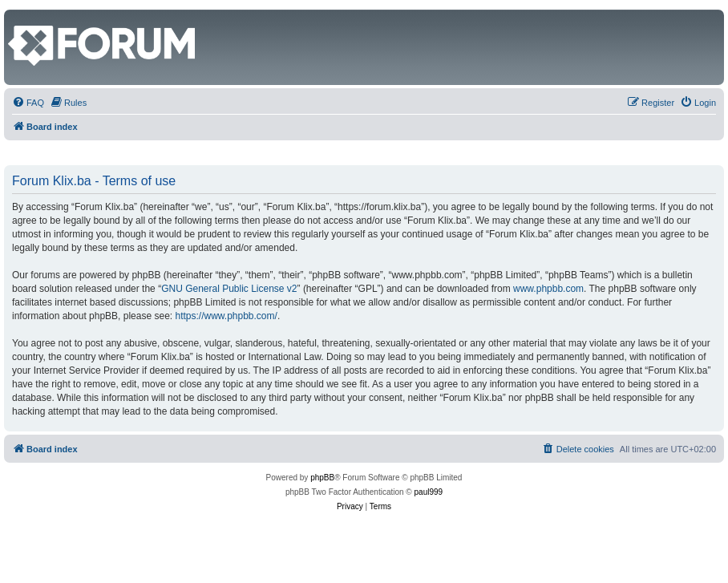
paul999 (429, 492)
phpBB (322, 478)
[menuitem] (28, 103)
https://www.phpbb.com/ (226, 316)
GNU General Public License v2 (229, 289)
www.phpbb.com (548, 289)
